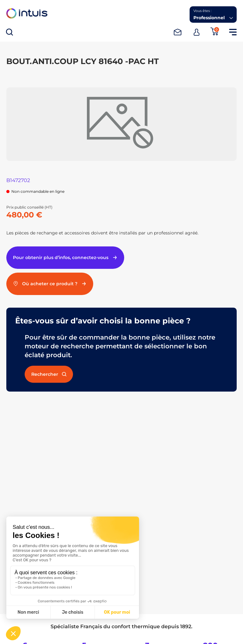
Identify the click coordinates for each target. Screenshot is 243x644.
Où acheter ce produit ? (50, 284)
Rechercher (49, 374)
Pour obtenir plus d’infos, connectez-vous (65, 257)
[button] (213, 15)
